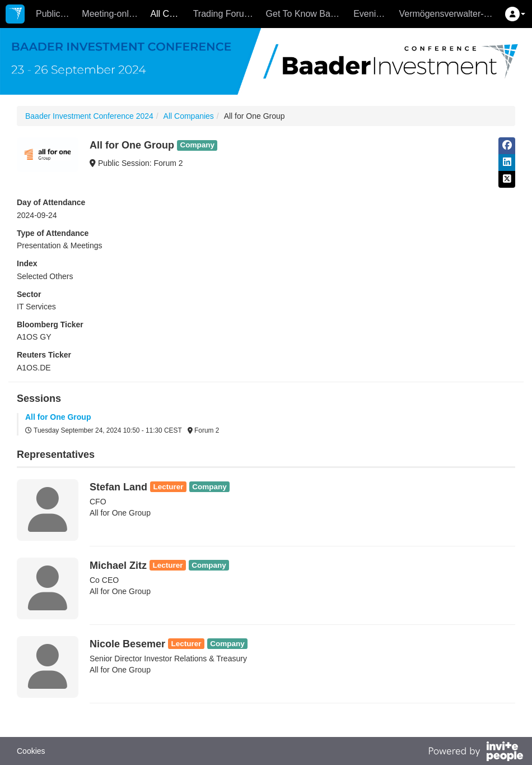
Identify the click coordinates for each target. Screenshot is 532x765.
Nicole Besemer (127, 644)
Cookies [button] (31, 751)
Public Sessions (56, 14)
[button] (515, 14)
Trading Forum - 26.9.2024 (227, 14)
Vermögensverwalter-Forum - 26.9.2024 (449, 14)
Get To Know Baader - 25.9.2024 (307, 14)
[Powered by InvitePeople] (475, 753)
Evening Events (373, 14)
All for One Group (58, 417)
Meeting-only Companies (113, 14)
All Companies (169, 14)
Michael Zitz (118, 565)
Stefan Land (118, 487)
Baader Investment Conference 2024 (89, 116)
